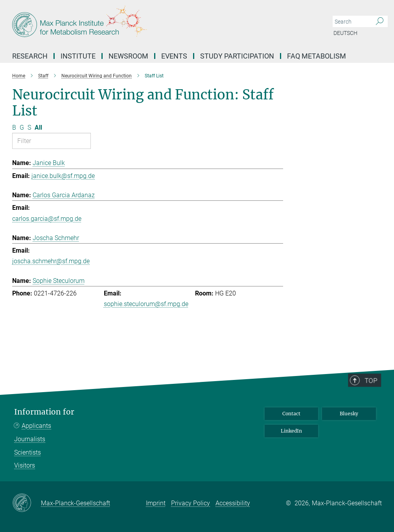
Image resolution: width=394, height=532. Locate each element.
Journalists (30, 439)
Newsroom (128, 56)
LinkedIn (291, 431)
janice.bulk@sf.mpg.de (63, 176)
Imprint (156, 503)
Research (30, 56)
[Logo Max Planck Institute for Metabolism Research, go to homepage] (160, 24)
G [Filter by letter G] (22, 127)
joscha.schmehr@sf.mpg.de (51, 261)
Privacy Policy (191, 503)
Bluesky (349, 414)
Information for (44, 412)
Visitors (25, 465)
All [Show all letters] (38, 127)
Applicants (36, 426)
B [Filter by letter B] (14, 127)
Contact (291, 414)
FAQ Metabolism (317, 56)
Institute (78, 56)
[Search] (380, 22)
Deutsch (345, 33)
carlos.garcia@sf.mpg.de (47, 219)
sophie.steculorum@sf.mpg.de (146, 304)
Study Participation (237, 56)
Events (174, 56)
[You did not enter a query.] (351, 22)
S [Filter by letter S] (29, 127)
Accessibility (233, 503)
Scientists (28, 452)
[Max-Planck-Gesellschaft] (27, 503)
